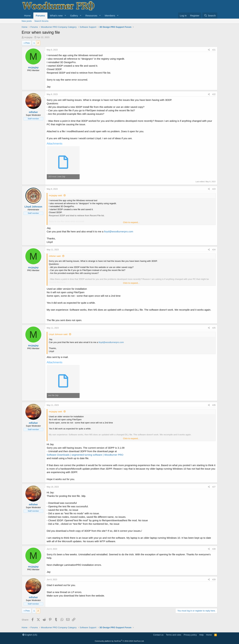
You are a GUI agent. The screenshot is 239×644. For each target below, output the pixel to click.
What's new (56, 16)
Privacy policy (190, 635)
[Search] (210, 16)
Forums (40, 16)
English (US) (30, 635)
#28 (214, 549)
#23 (214, 189)
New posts (27, 21)
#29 (214, 580)
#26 (214, 405)
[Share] (209, 50)
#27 (214, 487)
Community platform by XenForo (120, 641)
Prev (28, 43)
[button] (65, 16)
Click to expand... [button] (131, 222)
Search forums (41, 21)
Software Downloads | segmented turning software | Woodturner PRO (85, 455)
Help (201, 635)
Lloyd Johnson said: (58, 334)
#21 (214, 50)
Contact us (158, 635)
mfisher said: (55, 256)
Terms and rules (173, 635)
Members (110, 16)
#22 (214, 94)
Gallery (74, 16)
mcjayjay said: (56, 195)
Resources (91, 16)
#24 (214, 250)
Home (28, 16)
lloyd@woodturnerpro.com (119, 231)
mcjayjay (28, 37)
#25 (214, 328)
